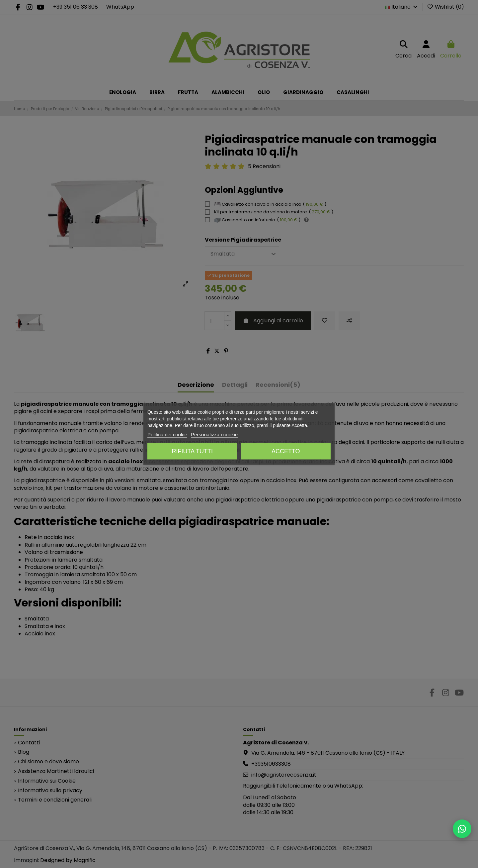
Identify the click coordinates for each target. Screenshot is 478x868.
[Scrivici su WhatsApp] (462, 829)
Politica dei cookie (167, 434)
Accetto (286, 451)
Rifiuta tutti (192, 451)
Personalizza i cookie (214, 434)
